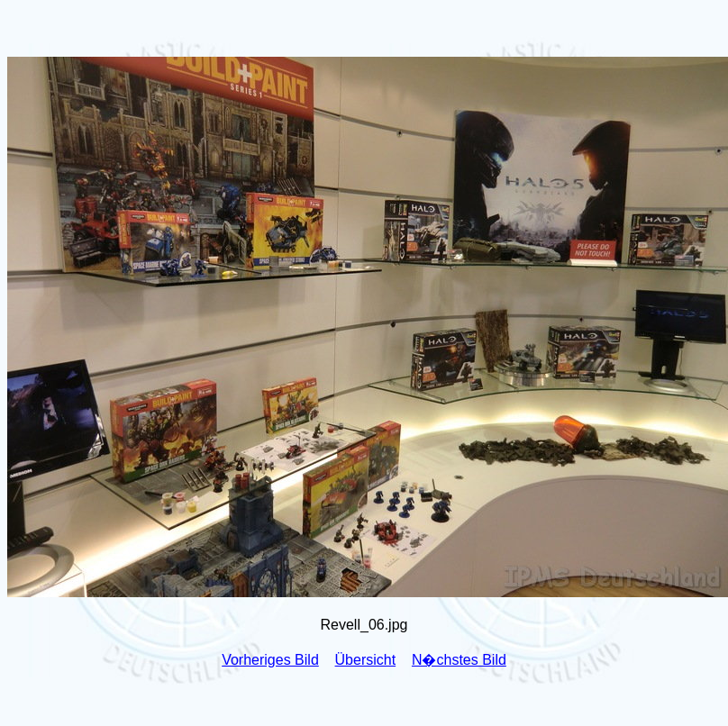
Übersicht (366, 660)
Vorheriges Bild (270, 660)
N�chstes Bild (459, 660)
